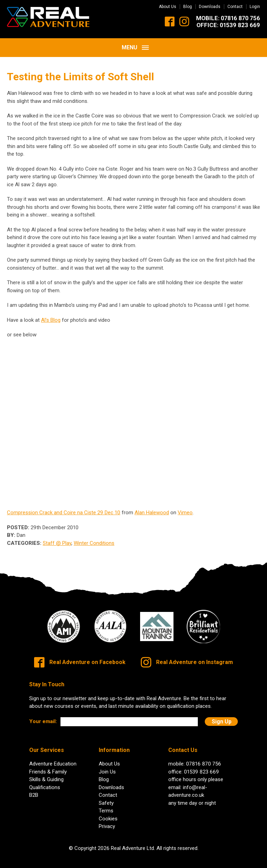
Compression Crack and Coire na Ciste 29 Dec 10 (64, 508)
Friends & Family (48, 767)
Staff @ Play (57, 538)
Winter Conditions (94, 538)
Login (255, 7)
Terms (106, 806)
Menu (135, 43)
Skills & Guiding (46, 775)
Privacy (107, 821)
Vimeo (185, 508)
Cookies (108, 813)
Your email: (43, 716)
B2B (34, 790)
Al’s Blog (51, 315)
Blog (188, 7)
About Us (168, 7)
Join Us (107, 767)
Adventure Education (53, 759)
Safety (106, 798)
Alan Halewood (152, 508)
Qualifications (45, 782)
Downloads (210, 7)
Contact (235, 7)
